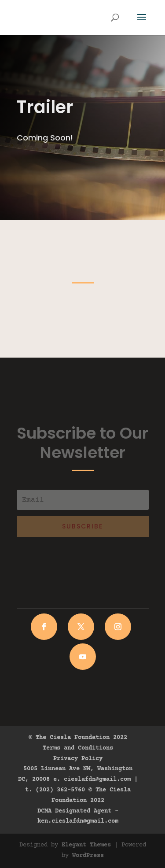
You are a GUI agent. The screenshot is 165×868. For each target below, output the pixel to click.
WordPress (88, 856)
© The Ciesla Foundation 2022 (78, 738)
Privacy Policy (78, 759)
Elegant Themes (86, 845)
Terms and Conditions (78, 748)
